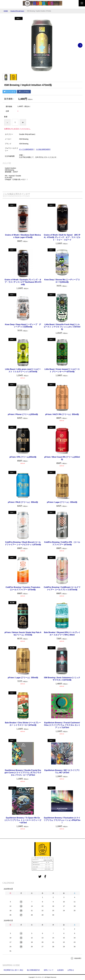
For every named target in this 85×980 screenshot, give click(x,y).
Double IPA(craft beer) (17, 11)
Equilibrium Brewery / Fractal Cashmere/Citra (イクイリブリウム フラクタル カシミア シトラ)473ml (62, 725)
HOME (6, 11)
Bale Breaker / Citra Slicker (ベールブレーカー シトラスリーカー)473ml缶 (23, 724)
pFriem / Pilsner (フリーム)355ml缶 (23, 414)
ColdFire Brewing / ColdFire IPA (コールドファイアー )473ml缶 (62, 543)
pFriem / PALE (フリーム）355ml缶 (23, 502)
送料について (49, 970)
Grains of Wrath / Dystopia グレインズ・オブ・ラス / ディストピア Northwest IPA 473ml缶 (23, 282)
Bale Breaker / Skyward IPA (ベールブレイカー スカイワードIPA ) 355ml (62, 634)
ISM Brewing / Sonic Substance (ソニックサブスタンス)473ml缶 (62, 679)
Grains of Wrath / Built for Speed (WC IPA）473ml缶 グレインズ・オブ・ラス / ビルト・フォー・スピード (62, 237)
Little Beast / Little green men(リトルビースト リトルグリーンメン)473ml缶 (23, 370)
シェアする (24, 92)
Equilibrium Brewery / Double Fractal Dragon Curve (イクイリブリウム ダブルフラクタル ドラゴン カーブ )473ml (23, 773)
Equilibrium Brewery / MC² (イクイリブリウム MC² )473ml (62, 771)
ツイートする (9, 92)
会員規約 (60, 970)
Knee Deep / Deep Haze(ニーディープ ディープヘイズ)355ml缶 (23, 326)
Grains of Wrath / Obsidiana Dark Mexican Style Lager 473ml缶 (23, 236)
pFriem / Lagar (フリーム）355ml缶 (62, 502)
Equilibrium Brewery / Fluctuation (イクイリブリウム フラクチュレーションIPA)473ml (62, 820)
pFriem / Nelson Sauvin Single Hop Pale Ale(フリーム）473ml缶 (23, 634)
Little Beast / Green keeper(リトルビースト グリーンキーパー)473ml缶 (62, 370)
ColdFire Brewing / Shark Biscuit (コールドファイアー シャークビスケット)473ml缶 (23, 543)
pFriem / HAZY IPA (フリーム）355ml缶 (62, 414)
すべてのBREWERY (26, 149)
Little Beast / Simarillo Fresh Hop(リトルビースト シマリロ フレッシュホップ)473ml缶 (62, 327)
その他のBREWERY (43, 149)
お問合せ (71, 970)
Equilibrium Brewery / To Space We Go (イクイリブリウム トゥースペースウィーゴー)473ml (23, 820)
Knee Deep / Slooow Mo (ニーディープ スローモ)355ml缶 (62, 281)
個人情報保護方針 (33, 970)
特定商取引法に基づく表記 (13, 970)
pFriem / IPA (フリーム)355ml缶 (23, 457)
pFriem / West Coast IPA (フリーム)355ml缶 (62, 458)
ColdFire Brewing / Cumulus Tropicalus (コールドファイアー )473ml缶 (24, 588)
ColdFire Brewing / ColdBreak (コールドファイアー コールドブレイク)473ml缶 (62, 588)
